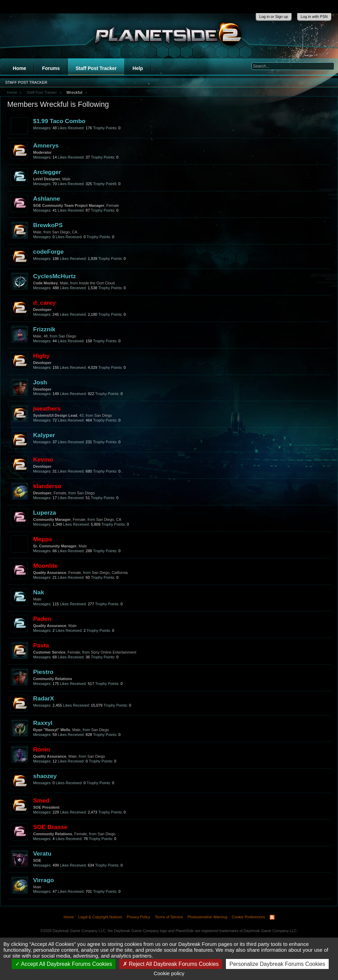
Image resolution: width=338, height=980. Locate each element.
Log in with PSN (314, 17)
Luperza (44, 513)
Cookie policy (169, 973)
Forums (51, 68)
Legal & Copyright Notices (100, 917)
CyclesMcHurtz (54, 276)
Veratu (42, 853)
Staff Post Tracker (96, 68)
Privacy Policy (138, 917)
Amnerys (46, 145)
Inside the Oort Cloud (97, 283)
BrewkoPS (48, 225)
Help (138, 68)
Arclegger (47, 172)
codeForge (48, 252)
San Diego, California (110, 573)
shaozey (45, 776)
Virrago (43, 880)
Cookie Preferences (248, 917)
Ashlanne (47, 199)
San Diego (67, 336)
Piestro (43, 672)
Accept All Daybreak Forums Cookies (64, 964)
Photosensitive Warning (207, 917)
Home (19, 68)
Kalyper (44, 435)
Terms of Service (169, 917)
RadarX (44, 698)
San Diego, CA (65, 232)
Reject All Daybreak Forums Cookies (171, 964)
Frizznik (44, 329)
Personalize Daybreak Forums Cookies (277, 964)
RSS (272, 917)
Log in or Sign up (274, 17)
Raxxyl (43, 723)
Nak (39, 592)
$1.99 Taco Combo (59, 121)
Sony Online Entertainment (114, 652)
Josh (40, 382)
